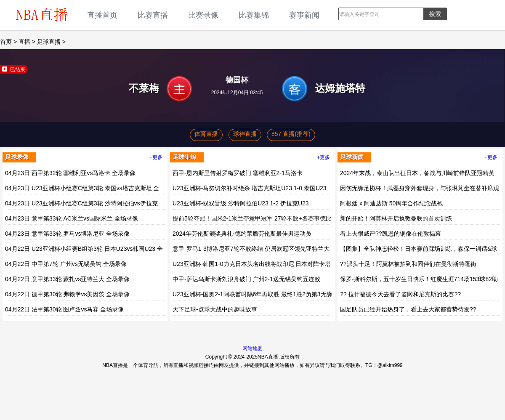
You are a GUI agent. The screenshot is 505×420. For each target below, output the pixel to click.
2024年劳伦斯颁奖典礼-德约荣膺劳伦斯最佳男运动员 (242, 234)
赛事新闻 (304, 15)
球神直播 (245, 134)
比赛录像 (203, 15)
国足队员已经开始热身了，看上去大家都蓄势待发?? (408, 309)
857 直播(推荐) (291, 134)
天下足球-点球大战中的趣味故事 (215, 309)
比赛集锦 (254, 15)
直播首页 (102, 15)
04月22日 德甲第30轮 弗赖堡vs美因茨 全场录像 (67, 294)
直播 (24, 42)
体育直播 (206, 134)
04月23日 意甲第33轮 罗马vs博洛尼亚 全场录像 (67, 234)
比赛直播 (153, 15)
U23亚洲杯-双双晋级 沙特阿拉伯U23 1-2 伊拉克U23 (241, 203)
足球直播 (49, 42)
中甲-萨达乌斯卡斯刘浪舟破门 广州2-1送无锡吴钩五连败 (246, 279)
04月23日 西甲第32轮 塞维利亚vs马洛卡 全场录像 (70, 173)
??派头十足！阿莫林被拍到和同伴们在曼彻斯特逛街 (408, 264)
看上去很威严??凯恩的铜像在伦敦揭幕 (391, 234)
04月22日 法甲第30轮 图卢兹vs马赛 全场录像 (64, 309)
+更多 (156, 157)
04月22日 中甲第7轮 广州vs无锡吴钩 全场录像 (66, 264)
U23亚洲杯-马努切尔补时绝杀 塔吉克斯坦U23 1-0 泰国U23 (250, 188)
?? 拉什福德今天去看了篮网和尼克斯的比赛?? (400, 294)
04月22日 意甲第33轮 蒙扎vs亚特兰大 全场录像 (67, 279)
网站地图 (252, 348)
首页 (6, 42)
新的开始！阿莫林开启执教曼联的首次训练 (396, 218)
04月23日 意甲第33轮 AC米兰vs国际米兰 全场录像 (72, 218)
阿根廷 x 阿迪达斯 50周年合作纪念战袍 (391, 203)
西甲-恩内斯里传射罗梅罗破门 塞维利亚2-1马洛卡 (238, 173)
